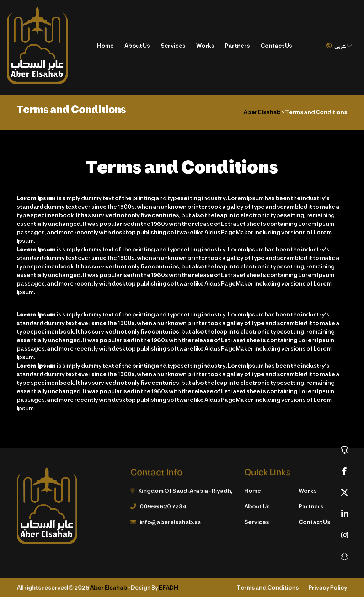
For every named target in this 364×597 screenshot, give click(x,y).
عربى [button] (339, 45)
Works (205, 45)
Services (173, 45)
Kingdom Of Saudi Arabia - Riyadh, (185, 491)
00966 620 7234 (163, 507)
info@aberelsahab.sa (171, 522)
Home (105, 45)
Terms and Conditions (267, 588)
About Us (137, 45)
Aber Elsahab (109, 588)
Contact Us (276, 45)
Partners (237, 45)
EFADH (168, 588)
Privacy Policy (327, 588)
